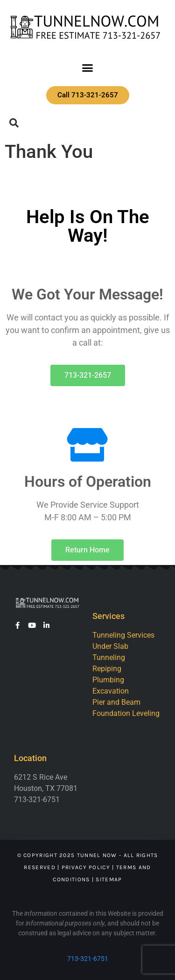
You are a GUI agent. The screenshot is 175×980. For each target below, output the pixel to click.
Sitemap (109, 879)
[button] (88, 68)
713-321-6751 (88, 959)
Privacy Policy (86, 867)
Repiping (107, 669)
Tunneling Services (123, 635)
